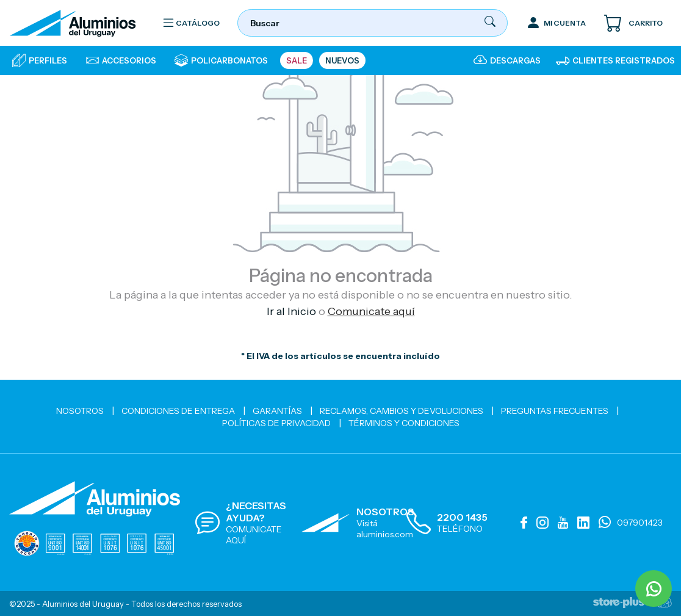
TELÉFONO (460, 529)
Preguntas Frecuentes (555, 411)
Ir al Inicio (291, 311)
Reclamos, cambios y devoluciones (402, 411)
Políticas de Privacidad (276, 423)
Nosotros (80, 411)
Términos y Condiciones (404, 423)
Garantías (277, 411)
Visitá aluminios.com (385, 529)
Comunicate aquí (371, 311)
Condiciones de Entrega (178, 411)
